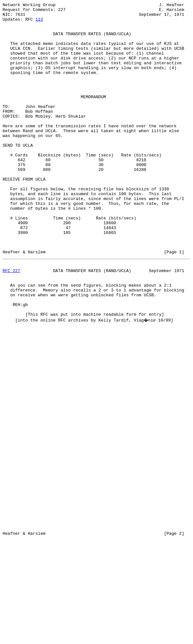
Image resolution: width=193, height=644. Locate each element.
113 (39, 23)
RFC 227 (11, 323)
